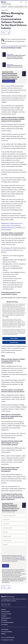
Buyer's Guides (5, 10)
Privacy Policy (10, 570)
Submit (6, 566)
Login (21, 2)
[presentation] (13, 550)
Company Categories (19, 7)
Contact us (4, 616)
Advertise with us (6, 612)
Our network (4, 624)
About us (3, 609)
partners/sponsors (20, 558)
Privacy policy (5, 629)
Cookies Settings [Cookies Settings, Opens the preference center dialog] (14, 338)
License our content (6, 614)
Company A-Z (11, 7)
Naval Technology (9, 124)
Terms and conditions (7, 632)
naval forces (9, 250)
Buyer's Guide (10, 54)
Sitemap (3, 634)
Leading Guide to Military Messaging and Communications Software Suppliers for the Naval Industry (16, 57)
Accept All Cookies (14, 342)
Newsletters (4, 620)
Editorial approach (6, 618)
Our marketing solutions (7, 622)
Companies (4, 7)
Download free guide (9, 81)
